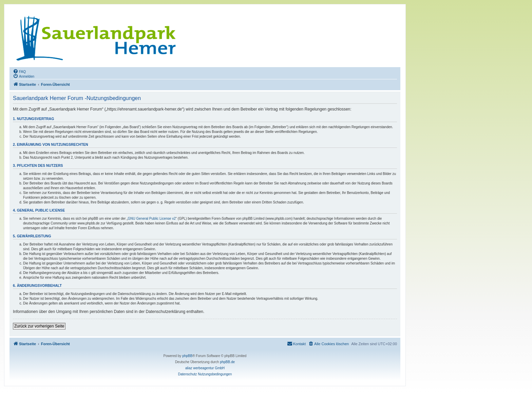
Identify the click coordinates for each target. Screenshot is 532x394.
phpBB (187, 356)
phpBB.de (227, 362)
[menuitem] (19, 71)
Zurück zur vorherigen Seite (39, 326)
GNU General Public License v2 (152, 219)
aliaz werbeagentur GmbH (205, 368)
